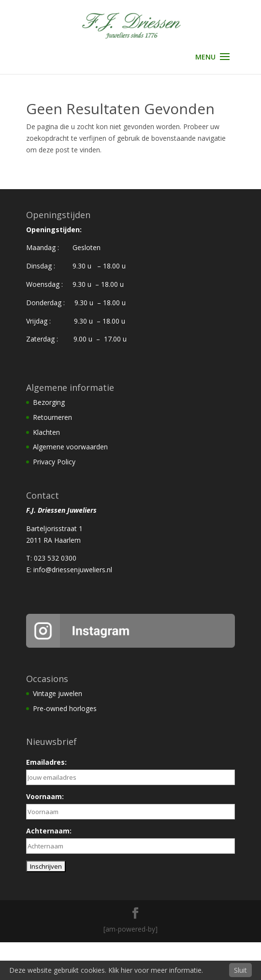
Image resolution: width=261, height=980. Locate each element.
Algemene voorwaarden (70, 447)
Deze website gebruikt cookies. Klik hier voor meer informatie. (106, 970)
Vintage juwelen (58, 693)
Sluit (240, 970)
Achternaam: (49, 831)
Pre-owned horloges (65, 708)
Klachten (46, 432)
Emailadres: (46, 762)
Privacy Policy (54, 462)
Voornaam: (45, 796)
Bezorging (49, 402)
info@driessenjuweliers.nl (73, 570)
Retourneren (52, 417)
